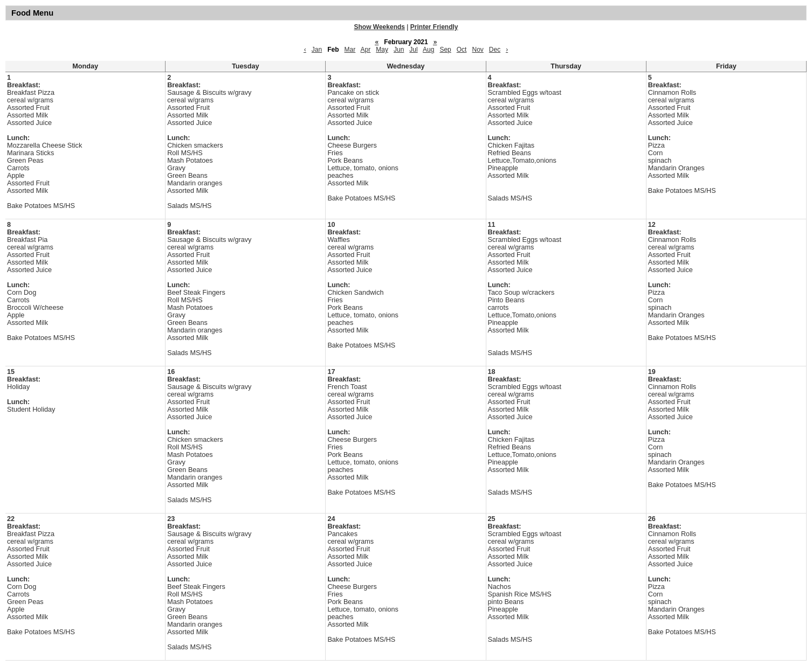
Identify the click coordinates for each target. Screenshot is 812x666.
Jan (317, 50)
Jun (399, 50)
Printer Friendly (434, 27)
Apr (366, 50)
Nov (477, 50)
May (382, 50)
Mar (350, 50)
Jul (413, 50)
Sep (445, 50)
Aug (428, 50)
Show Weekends (380, 27)
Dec (495, 50)
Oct (462, 50)
